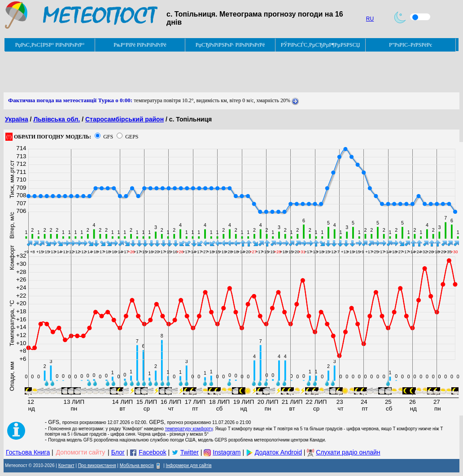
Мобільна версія (137, 465)
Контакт (66, 465)
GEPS (132, 137)
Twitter (190, 452)
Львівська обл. (57, 119)
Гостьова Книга (28, 452)
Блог (118, 452)
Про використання (97, 465)
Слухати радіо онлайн (348, 452)
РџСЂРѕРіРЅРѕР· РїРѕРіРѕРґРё (230, 45)
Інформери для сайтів (189, 465)
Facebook (152, 452)
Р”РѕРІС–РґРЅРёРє (411, 45)
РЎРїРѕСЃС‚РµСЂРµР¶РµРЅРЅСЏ (321, 45)
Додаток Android (278, 452)
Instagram (227, 452)
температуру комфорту (189, 429)
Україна (17, 119)
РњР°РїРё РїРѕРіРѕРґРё (140, 45)
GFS (108, 137)
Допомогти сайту (81, 452)
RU (370, 19)
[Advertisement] (167, 72)
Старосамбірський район (124, 119)
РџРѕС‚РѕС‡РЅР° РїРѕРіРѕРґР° (50, 45)
